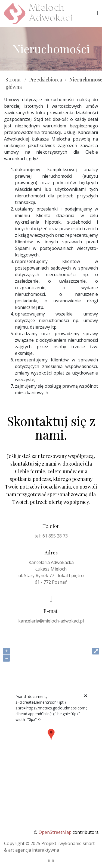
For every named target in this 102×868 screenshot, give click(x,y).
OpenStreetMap (55, 832)
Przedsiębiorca (46, 80)
